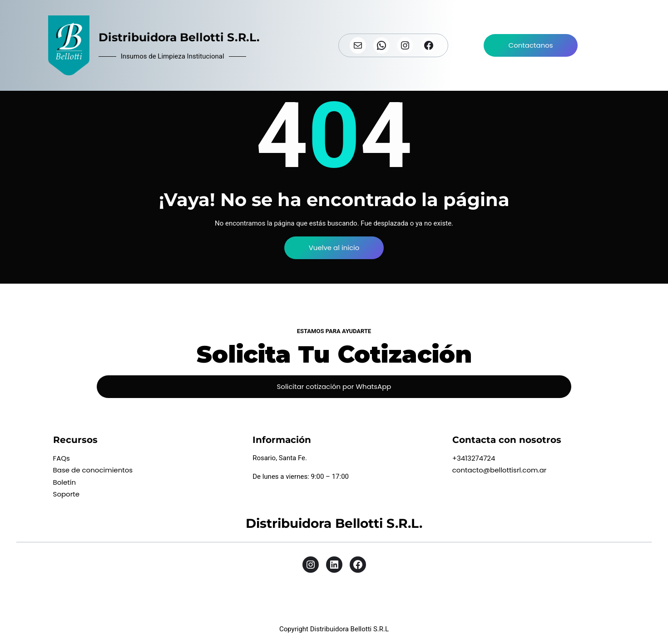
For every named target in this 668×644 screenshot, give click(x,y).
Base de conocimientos (93, 470)
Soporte (67, 494)
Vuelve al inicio (334, 248)
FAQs (62, 458)
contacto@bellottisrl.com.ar (500, 470)
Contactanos (531, 45)
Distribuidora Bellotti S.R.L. (179, 37)
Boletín (65, 482)
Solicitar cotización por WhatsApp (334, 386)
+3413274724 (474, 458)
